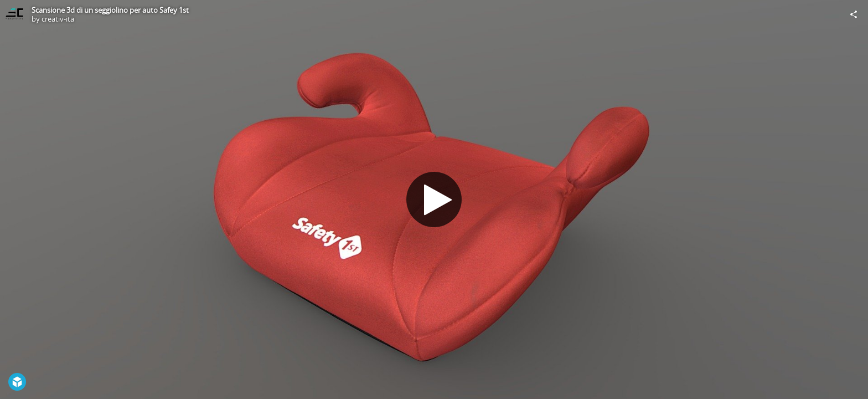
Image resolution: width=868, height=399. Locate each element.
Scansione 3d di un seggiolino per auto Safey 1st (110, 10)
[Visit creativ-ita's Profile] (14, 14)
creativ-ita (58, 19)
